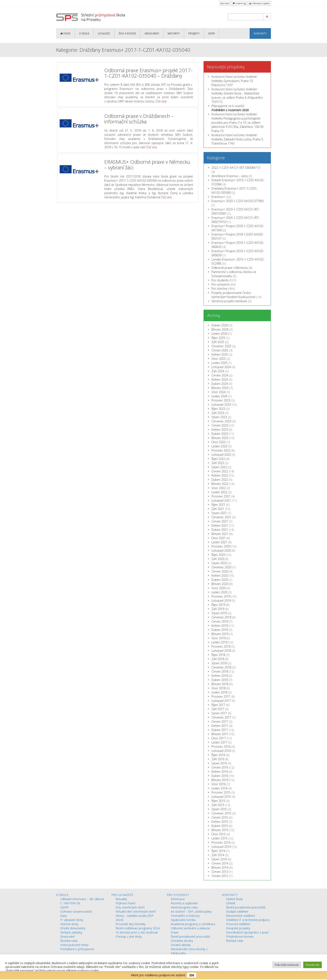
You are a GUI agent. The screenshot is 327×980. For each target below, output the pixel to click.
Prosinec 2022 (221, 450)
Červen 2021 (220, 521)
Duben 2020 (220, 580)
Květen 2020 (220, 576)
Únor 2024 (219, 392)
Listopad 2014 (221, 847)
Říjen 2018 (218, 655)
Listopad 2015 (221, 797)
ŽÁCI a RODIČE (127, 33)
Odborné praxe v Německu (230, 268)
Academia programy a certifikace (193, 924)
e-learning (239, 3)
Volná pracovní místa (74, 945)
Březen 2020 (220, 584)
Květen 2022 (220, 475)
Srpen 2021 (219, 513)
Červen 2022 (220, 471)
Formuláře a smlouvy (185, 916)
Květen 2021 (220, 525)
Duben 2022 (220, 480)
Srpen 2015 (219, 809)
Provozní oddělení (238, 924)
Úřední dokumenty (73, 928)
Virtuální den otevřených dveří (136, 911)
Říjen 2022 (218, 459)
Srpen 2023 (219, 417)
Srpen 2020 (219, 563)
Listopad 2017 (221, 701)
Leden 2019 (219, 642)
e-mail (225, 3)
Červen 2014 (220, 863)
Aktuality (121, 899)
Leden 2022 (219, 492)
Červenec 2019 (221, 617)
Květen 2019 (220, 626)
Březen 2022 (220, 484)
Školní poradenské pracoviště (191, 937)
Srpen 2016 (219, 763)
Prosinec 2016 (221, 747)
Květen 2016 (220, 772)
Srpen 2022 (219, 467)
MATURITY (174, 33)
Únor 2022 (219, 488)
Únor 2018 (219, 688)
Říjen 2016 (218, 755)
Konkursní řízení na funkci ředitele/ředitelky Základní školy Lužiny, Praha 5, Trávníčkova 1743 (238, 139)
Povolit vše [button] (313, 965)
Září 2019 (218, 609)
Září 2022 (218, 463)
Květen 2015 (220, 822)
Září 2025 (218, 342)
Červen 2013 (220, 872)
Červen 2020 (220, 571)
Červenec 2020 (221, 567)
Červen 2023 (220, 425)
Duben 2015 (220, 826)
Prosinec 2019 (221, 596)
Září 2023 (218, 413)
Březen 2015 (220, 830)
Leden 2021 (219, 542)
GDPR (211, 33)
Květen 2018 (220, 676)
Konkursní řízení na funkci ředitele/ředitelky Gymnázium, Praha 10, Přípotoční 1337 (234, 81)
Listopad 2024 (221, 367)
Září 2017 (218, 709)
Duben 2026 (220, 325)
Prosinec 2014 (221, 842)
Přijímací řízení (125, 903)
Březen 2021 (220, 534)
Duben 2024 (220, 384)
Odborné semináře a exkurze (190, 928)
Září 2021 (218, 509)
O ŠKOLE (84, 33)
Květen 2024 (220, 379)
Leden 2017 (219, 742)
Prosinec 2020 (221, 546)
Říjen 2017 (218, 705)
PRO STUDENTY (178, 895)
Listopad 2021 (221, 500)
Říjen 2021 (218, 505)
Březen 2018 (220, 684)
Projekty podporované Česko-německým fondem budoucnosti (233, 295)
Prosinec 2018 (221, 646)
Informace (178, 899)
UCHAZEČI (104, 33)
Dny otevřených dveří (130, 907)
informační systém (259, 3)
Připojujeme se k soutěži (230, 108)
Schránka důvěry (182, 941)
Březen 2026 (220, 329)
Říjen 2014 (218, 851)
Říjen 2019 (218, 605)
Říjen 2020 (218, 555)
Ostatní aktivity (181, 945)
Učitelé (231, 903)
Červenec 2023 (221, 421)
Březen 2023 (220, 438)
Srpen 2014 (219, 859)
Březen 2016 (220, 780)
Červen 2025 (220, 350)
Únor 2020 (219, 588)
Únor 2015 (219, 834)
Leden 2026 (219, 334)
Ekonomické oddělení (240, 916)
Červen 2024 (220, 375)
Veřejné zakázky (71, 932)
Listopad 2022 (221, 455)
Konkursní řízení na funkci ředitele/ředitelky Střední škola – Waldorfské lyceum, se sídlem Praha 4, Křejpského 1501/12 (237, 95)
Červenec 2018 (221, 667)
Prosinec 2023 (221, 400)
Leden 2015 (219, 838)
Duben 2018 (220, 680)
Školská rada (69, 941)
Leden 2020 (219, 592)
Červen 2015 (220, 817)
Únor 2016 (219, 784)
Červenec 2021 (221, 517)
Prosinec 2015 (221, 792)
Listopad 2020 (221, 550)
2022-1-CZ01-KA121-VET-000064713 (236, 168)
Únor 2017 (219, 738)
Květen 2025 (220, 354)
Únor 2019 (219, 638)
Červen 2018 (220, 671)
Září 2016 (218, 759)
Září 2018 (218, 659)
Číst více (161, 101)
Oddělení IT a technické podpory (248, 920)
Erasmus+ (218, 197)
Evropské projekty (238, 928)
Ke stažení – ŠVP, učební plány (191, 911)
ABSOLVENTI (152, 33)
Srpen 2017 (219, 713)
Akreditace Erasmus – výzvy (230, 176)
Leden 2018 (219, 692)
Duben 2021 (220, 530)
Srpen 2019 (219, 613)
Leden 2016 (219, 788)
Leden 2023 (219, 446)
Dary (64, 916)
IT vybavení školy (72, 920)
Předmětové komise (240, 937)
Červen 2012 (220, 876)
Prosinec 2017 (221, 696)
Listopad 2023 (221, 404)
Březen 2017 (220, 734)
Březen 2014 (220, 867)
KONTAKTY (260, 33)
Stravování (67, 937)
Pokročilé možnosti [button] (287, 965)
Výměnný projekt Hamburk (229, 301)
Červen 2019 (220, 621)
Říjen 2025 (218, 338)
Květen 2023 (220, 430)
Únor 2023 (219, 442)
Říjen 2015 (218, 801)
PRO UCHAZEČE (122, 895)
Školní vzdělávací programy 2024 (138, 928)
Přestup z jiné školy (129, 937)
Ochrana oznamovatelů (76, 911)
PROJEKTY (194, 33)
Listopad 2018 (221, 651)
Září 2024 (218, 371)
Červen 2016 (220, 767)
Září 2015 (218, 805)
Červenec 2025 (221, 346)
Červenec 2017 (221, 717)
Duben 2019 (220, 630)
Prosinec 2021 (221, 496)
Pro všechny (219, 289)
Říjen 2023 (218, 409)
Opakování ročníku (183, 920)
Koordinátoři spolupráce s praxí (247, 932)
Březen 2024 (220, 388)
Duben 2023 (220, 434)
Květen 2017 (220, 726)
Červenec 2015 (221, 813)
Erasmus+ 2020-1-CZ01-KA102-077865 (238, 201)
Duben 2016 (220, 776)
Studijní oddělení (237, 911)
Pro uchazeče (221, 284)
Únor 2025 (219, 359)
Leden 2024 (219, 396)
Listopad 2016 (221, 751)
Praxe (175, 932)
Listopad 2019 (221, 601)
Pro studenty (220, 280)
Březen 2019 (220, 634)
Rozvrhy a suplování (184, 903)
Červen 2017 (220, 721)
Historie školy (69, 924)
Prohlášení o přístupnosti (77, 949)
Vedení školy (234, 899)
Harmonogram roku (184, 907)
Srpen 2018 (219, 663)
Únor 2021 (219, 538)
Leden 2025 (219, 363)
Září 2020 (218, 559)
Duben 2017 (220, 730)
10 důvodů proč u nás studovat (137, 932)
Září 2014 (218, 855)
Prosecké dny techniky (131, 924)
